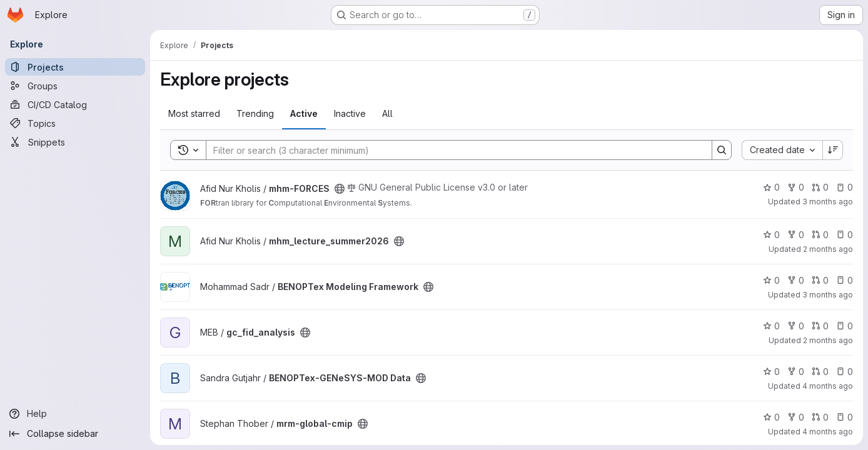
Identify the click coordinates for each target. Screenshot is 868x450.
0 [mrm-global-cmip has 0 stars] (771, 417)
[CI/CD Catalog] (75, 104)
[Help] (75, 414)
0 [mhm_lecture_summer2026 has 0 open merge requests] (820, 235)
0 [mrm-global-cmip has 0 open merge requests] (820, 417)
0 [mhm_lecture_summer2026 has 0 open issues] (845, 235)
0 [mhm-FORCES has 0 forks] (796, 187)
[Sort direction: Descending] (833, 150)
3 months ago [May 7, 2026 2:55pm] (828, 295)
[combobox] (782, 150)
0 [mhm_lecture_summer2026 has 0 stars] (771, 235)
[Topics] (75, 123)
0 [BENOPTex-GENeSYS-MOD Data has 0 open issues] (845, 372)
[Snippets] (75, 142)
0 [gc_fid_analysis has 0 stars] (771, 326)
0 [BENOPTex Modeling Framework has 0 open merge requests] (820, 280)
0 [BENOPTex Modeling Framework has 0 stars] (771, 280)
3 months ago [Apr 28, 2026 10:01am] (828, 202)
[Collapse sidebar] (75, 434)
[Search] (453, 150)
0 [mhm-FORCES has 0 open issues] (845, 187)
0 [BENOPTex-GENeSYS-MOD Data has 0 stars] (771, 372)
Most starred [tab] (194, 113)
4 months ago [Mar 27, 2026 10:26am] (828, 386)
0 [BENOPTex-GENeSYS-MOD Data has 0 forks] (796, 372)
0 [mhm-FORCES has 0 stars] (771, 187)
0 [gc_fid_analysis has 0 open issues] (845, 326)
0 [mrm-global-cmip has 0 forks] (796, 417)
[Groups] (75, 86)
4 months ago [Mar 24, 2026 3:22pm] (828, 432)
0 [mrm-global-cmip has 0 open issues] (845, 417)
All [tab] (387, 113)
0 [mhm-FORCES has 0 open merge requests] (820, 187)
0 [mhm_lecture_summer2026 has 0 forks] (796, 235)
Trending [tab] (255, 113)
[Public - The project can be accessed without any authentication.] (340, 189)
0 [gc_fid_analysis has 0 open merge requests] (820, 326)
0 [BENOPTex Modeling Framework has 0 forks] (796, 280)
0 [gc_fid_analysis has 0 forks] (796, 326)
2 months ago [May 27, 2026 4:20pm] (828, 249)
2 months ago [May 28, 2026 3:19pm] (828, 340)
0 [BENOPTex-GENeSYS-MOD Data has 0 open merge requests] (820, 372)
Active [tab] (304, 113)
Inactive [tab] (350, 113)
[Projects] (75, 67)
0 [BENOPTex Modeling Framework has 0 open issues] (845, 280)
